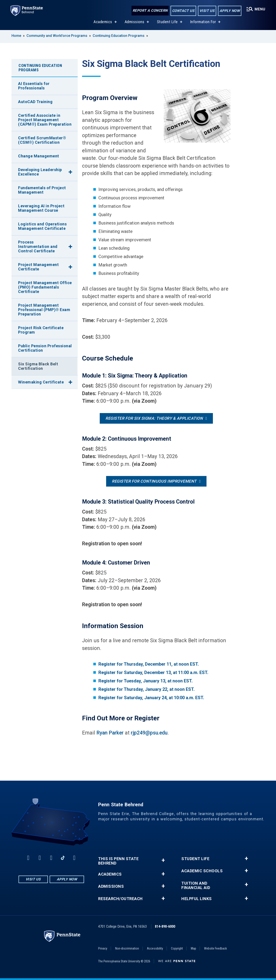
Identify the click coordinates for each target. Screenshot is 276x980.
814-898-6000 (165, 926)
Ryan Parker (110, 733)
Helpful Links (197, 899)
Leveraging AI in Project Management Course (41, 208)
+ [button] (163, 860)
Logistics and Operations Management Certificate (42, 226)
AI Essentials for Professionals (34, 86)
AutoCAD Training (35, 102)
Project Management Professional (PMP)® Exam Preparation (44, 310)
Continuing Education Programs (119, 36)
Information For (203, 22)
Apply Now (230, 11)
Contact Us (183, 11)
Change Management (39, 156)
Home (16, 36)
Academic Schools (202, 871)
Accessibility (155, 948)
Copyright (177, 948)
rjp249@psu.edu (149, 733)
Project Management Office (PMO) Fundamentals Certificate (45, 287)
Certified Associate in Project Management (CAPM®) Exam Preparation (45, 120)
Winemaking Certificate (41, 382)
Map (193, 948)
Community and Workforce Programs (57, 36)
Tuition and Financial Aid (196, 886)
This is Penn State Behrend (118, 861)
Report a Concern (150, 10)
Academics (103, 22)
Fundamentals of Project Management (42, 190)
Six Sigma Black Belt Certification (38, 366)
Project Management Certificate (38, 267)
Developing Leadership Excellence (40, 172)
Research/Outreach (120, 899)
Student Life (167, 22)
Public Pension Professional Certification (45, 348)
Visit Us (207, 11)
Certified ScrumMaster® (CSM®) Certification (42, 140)
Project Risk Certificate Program (41, 330)
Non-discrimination (127, 948)
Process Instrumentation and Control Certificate (38, 246)
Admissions (135, 22)
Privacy (103, 948)
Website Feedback (215, 948)
